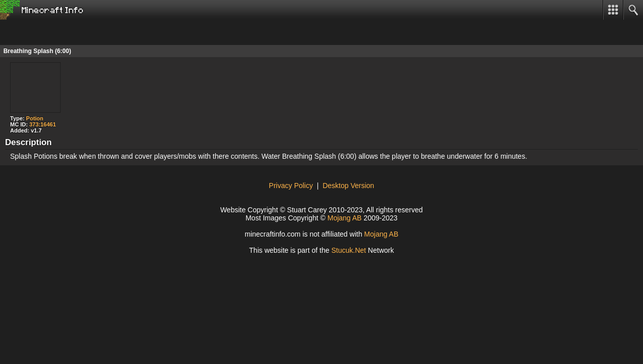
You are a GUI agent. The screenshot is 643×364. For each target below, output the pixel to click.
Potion (35, 118)
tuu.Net (349, 250)
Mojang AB (345, 218)
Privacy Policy (291, 186)
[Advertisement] (81, 32)
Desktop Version (348, 186)
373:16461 (43, 124)
